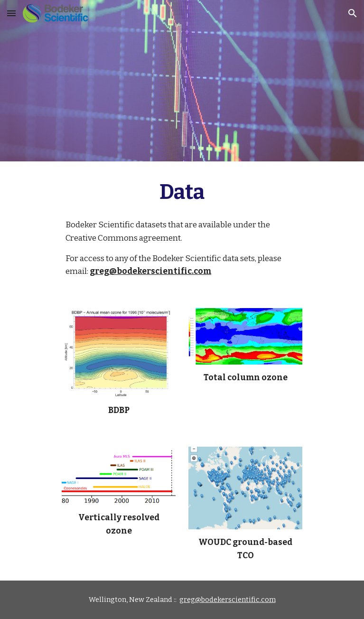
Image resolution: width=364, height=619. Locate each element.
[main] (182, 192)
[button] (11, 13)
